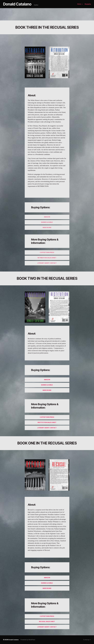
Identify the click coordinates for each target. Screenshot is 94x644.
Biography (88, 4)
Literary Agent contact (47, 428)
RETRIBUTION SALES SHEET (47, 258)
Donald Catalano (18, 4)
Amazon (47, 578)
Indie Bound (47, 390)
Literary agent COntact (47, 263)
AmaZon (47, 380)
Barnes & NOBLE (47, 222)
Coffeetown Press (47, 417)
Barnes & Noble (47, 385)
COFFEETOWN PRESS (47, 252)
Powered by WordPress (29, 640)
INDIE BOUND (47, 228)
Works (79, 4)
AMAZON (47, 217)
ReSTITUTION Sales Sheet (47, 422)
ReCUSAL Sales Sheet (47, 622)
